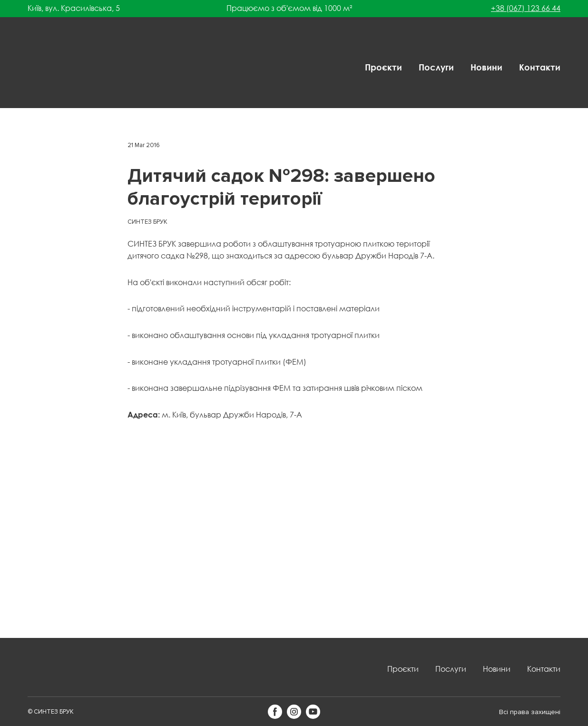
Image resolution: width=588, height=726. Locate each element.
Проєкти (383, 67)
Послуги (436, 67)
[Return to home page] (59, 67)
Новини (486, 67)
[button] (275, 712)
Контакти (540, 67)
